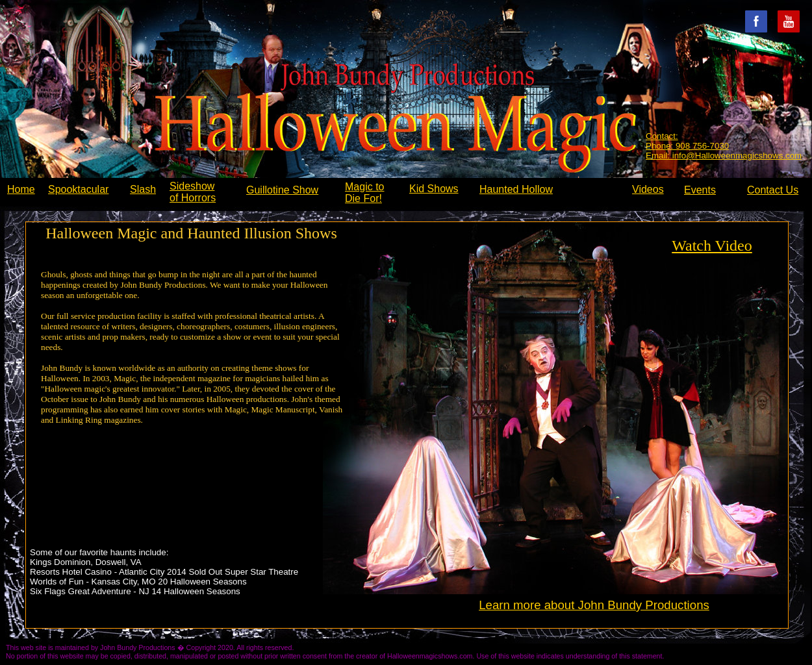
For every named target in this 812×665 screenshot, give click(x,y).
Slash (143, 189)
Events (700, 190)
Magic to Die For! (364, 193)
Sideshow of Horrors (193, 192)
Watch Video (712, 245)
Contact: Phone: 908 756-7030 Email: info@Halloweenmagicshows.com (724, 146)
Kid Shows (434, 189)
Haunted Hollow (516, 189)
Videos (648, 189)
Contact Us (773, 190)
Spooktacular (78, 189)
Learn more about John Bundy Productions (594, 605)
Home (21, 189)
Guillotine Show (282, 190)
